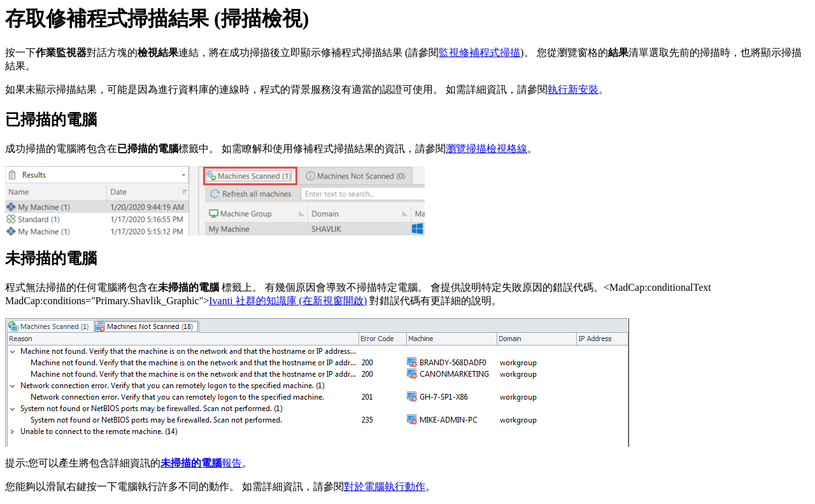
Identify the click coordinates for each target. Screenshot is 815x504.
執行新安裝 (573, 89)
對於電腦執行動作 (385, 486)
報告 (201, 463)
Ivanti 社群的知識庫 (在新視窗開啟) (288, 301)
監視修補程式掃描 (479, 52)
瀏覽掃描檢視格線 (486, 149)
